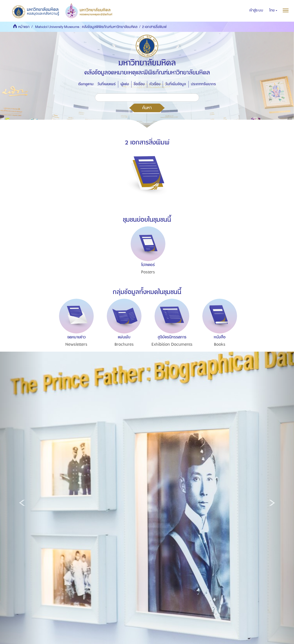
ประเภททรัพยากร (203, 84)
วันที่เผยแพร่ (106, 84)
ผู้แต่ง (125, 84)
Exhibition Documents (172, 344)
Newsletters (76, 344)
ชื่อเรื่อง (139, 84)
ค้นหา (147, 108)
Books (220, 344)
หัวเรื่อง (155, 84)
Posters (148, 272)
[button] (273, 10)
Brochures (124, 344)
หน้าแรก (24, 27)
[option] (147, 258)
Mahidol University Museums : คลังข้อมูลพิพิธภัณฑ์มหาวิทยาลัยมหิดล (86, 27)
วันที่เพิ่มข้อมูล (176, 84)
